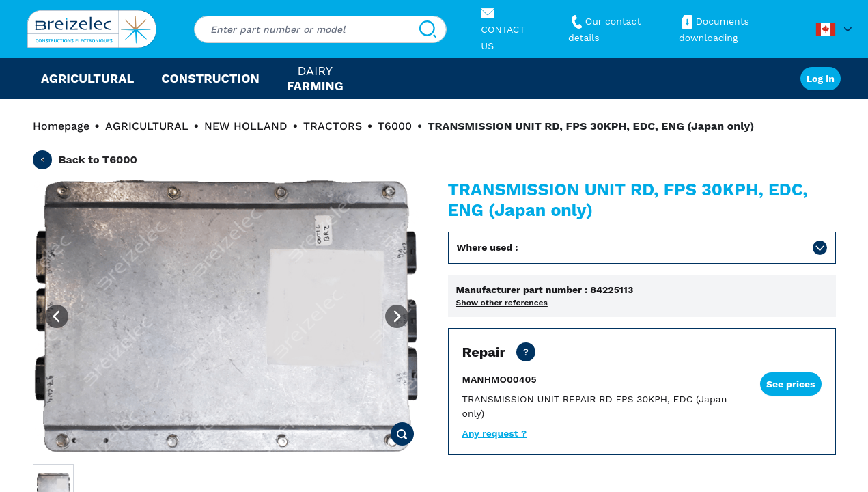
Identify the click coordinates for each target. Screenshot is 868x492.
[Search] (428, 29)
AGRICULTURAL (147, 126)
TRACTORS (333, 126)
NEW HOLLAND (246, 126)
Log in (821, 79)
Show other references (502, 303)
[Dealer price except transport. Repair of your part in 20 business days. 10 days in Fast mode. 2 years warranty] (526, 352)
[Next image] (397, 316)
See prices (791, 384)
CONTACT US (503, 29)
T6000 (395, 126)
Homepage (61, 126)
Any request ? (495, 433)
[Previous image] (57, 316)
